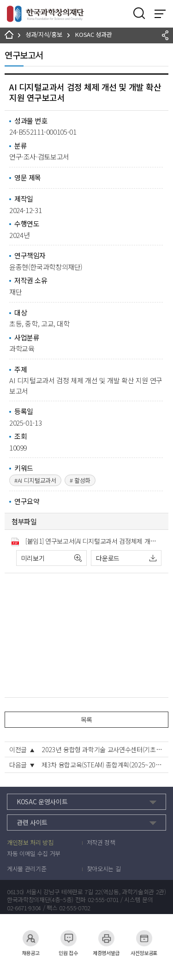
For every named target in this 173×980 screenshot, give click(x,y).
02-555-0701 (103, 900)
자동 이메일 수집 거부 (34, 854)
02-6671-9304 (24, 908)
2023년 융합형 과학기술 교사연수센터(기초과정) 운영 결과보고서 (103, 749)
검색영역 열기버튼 (139, 13)
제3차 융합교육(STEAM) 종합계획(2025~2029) (103, 765)
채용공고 (31, 938)
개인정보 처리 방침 (30, 843)
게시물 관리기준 (27, 869)
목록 (86, 719)
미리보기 (33, 558)
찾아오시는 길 (104, 869)
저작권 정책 (101, 843)
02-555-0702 (75, 908)
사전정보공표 (144, 938)
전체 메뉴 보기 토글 (160, 14)
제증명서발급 (106, 938)
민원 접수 (68, 938)
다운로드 (108, 558)
